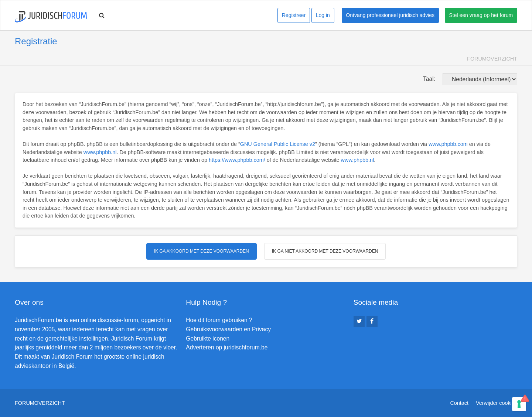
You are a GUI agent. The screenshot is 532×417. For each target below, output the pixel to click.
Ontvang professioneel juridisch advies (390, 15)
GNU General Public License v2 (278, 144)
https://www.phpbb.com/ (237, 160)
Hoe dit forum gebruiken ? (219, 320)
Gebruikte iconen (208, 339)
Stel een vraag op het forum (481, 15)
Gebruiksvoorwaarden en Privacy (228, 329)
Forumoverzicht (492, 59)
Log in (323, 15)
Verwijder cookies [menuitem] (497, 403)
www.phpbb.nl (100, 152)
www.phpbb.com (448, 144)
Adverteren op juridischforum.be (227, 347)
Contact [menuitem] (459, 403)
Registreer (294, 15)
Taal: (429, 79)
